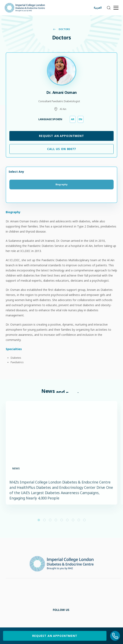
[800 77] (115, 636)
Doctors (61, 29)
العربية (98, 8)
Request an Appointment (61, 136)
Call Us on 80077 (61, 149)
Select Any (16, 172)
